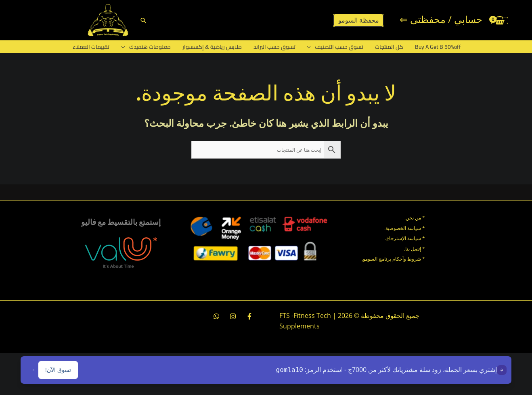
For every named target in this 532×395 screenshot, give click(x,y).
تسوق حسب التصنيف (337, 47)
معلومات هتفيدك (157, 47)
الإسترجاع (396, 238)
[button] (143, 20)
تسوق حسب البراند (275, 47)
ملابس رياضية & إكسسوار (216, 47)
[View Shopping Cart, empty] (500, 20)
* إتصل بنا (415, 249)
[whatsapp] (216, 316)
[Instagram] (233, 316)
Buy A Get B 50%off (429, 47)
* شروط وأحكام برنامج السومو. (393, 259)
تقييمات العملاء (101, 47)
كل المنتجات (383, 47)
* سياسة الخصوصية (405, 228)
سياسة (414, 238)
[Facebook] (249, 316)
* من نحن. (415, 218)
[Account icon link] (441, 20)
